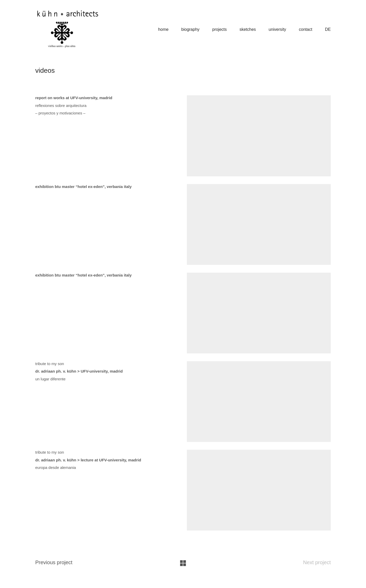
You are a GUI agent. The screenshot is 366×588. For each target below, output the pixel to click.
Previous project (54, 568)
